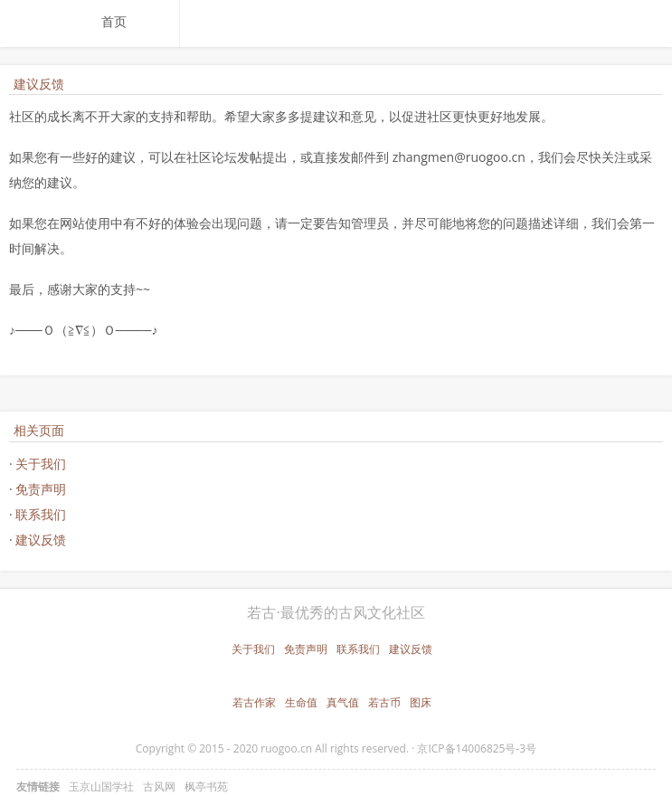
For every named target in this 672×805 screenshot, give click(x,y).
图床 (421, 702)
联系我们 (41, 514)
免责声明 (41, 489)
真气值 (343, 702)
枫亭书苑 (206, 786)
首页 (114, 21)
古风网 (159, 786)
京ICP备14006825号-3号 (477, 748)
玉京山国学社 (101, 786)
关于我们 (41, 464)
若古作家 (254, 702)
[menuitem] (133, 22)
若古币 (384, 702)
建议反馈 (41, 540)
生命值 (301, 702)
